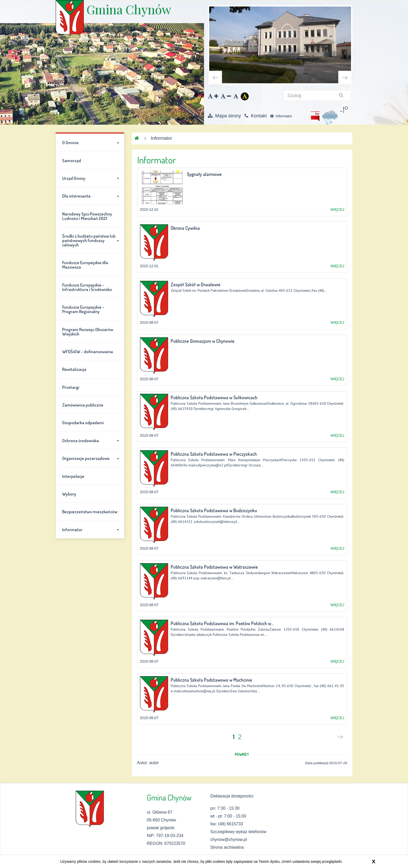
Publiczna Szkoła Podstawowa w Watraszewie (214, 567)
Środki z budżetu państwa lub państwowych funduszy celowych (91, 240)
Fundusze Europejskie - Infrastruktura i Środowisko (87, 287)
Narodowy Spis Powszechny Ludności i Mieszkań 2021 (87, 216)
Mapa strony (224, 116)
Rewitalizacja (74, 369)
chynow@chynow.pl (229, 840)
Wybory (69, 494)
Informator (281, 116)
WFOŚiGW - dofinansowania (88, 351)
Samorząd (72, 160)
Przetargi (71, 387)
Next (345, 77)
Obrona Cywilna (185, 228)
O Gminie (91, 143)
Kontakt (256, 116)
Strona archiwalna (227, 847)
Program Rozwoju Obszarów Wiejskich (88, 332)
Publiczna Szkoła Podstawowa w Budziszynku (214, 510)
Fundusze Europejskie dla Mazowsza (85, 265)
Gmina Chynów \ (70, 18)
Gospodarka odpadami (83, 423)
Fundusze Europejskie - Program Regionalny (83, 309)
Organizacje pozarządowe (91, 458)
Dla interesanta (91, 196)
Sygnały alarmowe (204, 174)
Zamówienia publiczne (83, 405)
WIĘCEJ (337, 210)
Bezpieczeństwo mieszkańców (90, 512)
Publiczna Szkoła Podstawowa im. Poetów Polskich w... (222, 623)
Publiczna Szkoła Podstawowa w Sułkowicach (214, 397)
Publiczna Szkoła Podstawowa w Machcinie (211, 680)
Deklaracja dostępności (232, 796)
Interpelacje (73, 476)
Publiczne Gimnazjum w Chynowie (203, 341)
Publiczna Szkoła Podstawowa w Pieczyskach (214, 454)
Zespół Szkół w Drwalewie (196, 284)
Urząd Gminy (91, 178)
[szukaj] (317, 96)
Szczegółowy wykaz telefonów (238, 832)
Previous (215, 77)
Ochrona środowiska (91, 440)
